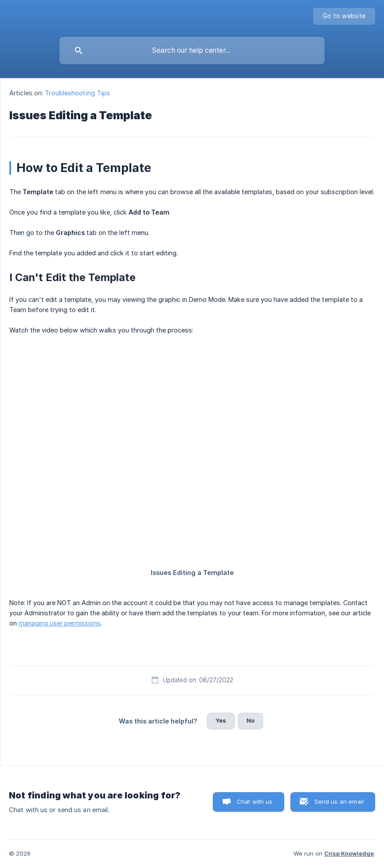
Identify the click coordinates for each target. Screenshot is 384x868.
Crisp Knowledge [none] (349, 853)
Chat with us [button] (255, 802)
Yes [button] (221, 720)
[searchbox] (192, 51)
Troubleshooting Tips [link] (77, 93)
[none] (344, 16)
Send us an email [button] (339, 802)
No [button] (251, 720)
